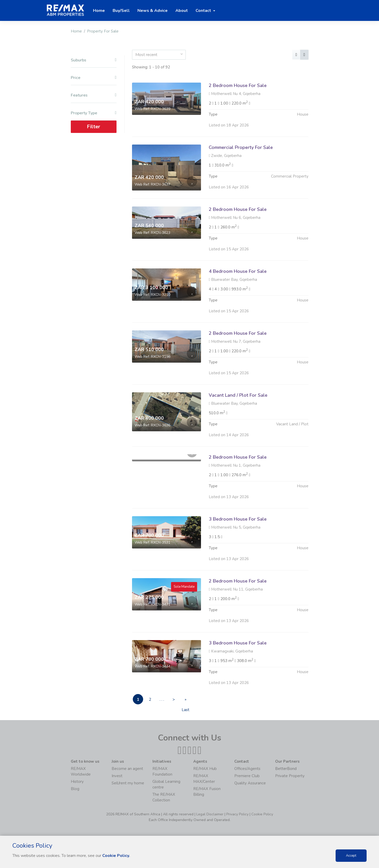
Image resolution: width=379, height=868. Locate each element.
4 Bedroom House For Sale (238, 296)
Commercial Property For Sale (241, 147)
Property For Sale (103, 31)
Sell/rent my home (128, 783)
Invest (117, 776)
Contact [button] (204, 11)
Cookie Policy (262, 814)
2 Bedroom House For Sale (238, 85)
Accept (351, 856)
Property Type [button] (94, 113)
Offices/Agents (247, 769)
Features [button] (94, 95)
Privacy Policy (237, 814)
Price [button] (94, 78)
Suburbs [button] (94, 60)
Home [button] (99, 11)
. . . (162, 699)
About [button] (182, 11)
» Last (185, 701)
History (77, 782)
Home (76, 31)
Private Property (290, 776)
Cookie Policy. (116, 856)
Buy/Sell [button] (121, 11)
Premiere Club (247, 776)
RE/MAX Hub (205, 769)
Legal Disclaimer (210, 814)
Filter (94, 127)
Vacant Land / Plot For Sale (238, 420)
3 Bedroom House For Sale (238, 544)
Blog (75, 789)
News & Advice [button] (153, 11)
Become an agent (127, 769)
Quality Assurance (250, 783)
